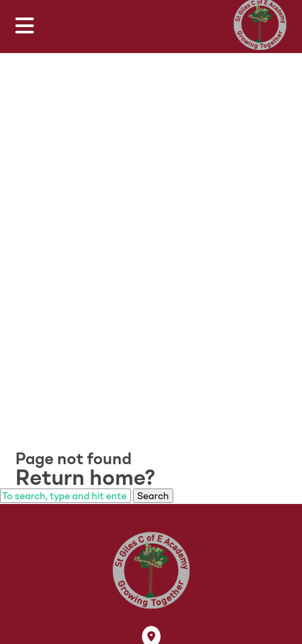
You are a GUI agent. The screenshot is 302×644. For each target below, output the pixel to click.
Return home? (85, 477)
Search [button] (153, 496)
